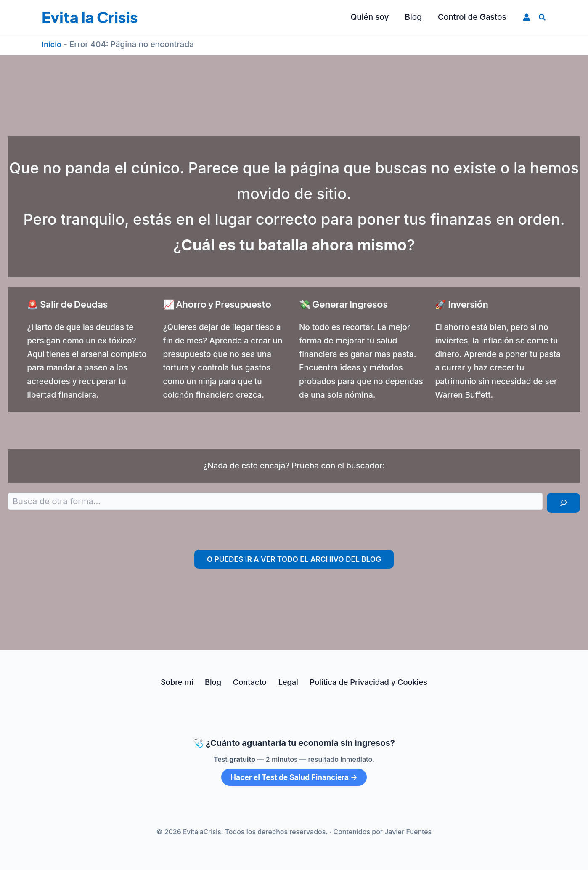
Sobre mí (180, 682)
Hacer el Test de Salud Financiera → (294, 777)
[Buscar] (563, 503)
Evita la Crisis (90, 17)
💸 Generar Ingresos (348, 303)
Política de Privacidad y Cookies (363, 682)
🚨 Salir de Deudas (72, 303)
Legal (284, 682)
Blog (214, 682)
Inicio (52, 44)
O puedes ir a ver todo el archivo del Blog (294, 559)
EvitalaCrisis (202, 832)
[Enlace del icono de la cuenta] (527, 17)
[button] (543, 17)
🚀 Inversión (464, 303)
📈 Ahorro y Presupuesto (223, 303)
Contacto (248, 682)
